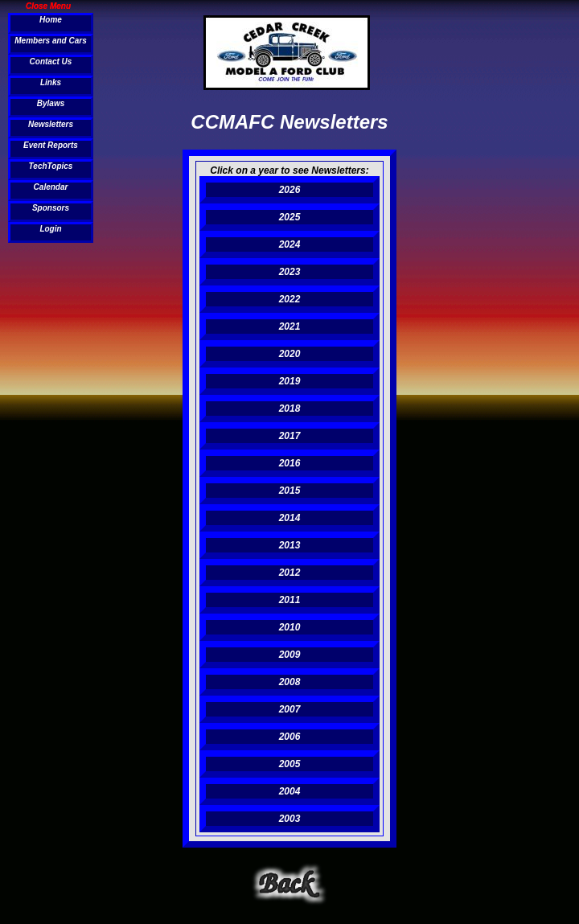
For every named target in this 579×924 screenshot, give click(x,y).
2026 (290, 190)
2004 (290, 791)
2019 (290, 381)
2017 (290, 436)
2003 (290, 819)
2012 (290, 573)
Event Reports (51, 145)
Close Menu (48, 6)
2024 (290, 244)
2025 (290, 217)
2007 (290, 709)
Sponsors (51, 208)
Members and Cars (50, 41)
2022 (290, 299)
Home (51, 20)
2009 (290, 655)
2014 (290, 518)
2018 (290, 409)
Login (50, 229)
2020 (290, 354)
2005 (290, 764)
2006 (290, 737)
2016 (290, 463)
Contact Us (51, 62)
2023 (290, 272)
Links (51, 82)
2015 (290, 491)
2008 (290, 682)
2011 (290, 600)
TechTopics (51, 166)
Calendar (51, 187)
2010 (290, 627)
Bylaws (51, 103)
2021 (290, 326)
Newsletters (51, 124)
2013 (290, 545)
